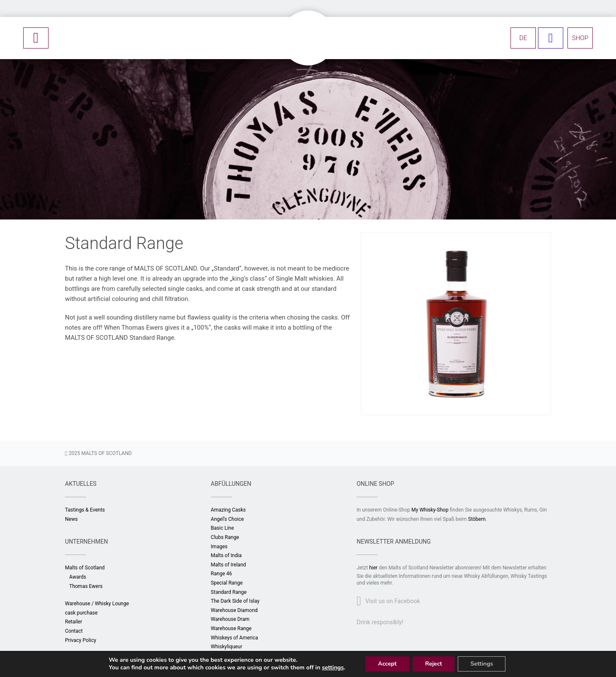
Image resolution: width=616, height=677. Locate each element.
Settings (482, 664)
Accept (387, 664)
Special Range (227, 583)
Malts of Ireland (228, 565)
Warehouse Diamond (234, 610)
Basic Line (223, 528)
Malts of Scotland (85, 568)
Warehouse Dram (230, 619)
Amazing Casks (228, 510)
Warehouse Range (231, 628)
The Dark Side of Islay (235, 601)
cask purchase (81, 613)
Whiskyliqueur (227, 647)
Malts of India (226, 555)
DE (523, 38)
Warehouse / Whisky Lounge (97, 604)
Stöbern (477, 519)
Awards (78, 577)
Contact (74, 631)
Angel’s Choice (227, 519)
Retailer (73, 622)
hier (373, 568)
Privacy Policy (81, 640)
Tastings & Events (85, 510)
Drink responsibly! (380, 622)
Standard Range (229, 592)
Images (219, 547)
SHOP (580, 38)
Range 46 (222, 574)
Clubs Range (225, 537)
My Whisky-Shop (430, 510)
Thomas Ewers (86, 586)
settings (332, 668)
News (71, 519)
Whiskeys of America (235, 638)
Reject (433, 664)
